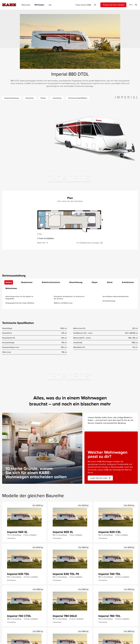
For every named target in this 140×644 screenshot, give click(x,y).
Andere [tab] (9, 282)
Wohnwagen (39, 5)
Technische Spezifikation (78, 98)
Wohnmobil (26, 5)
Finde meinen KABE (83, 5)
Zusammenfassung (12, 98)
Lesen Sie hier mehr (101, 478)
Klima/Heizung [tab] (76, 282)
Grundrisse (30, 98)
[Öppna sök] (95, 5)
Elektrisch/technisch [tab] (51, 282)
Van (50, 5)
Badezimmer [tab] (27, 282)
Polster (43, 98)
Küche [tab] (110, 282)
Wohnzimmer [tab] (11, 288)
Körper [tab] (95, 282)
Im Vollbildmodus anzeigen (88, 243)
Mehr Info (41, 243)
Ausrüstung (57, 98)
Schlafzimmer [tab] (128, 282)
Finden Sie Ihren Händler (114, 5)
